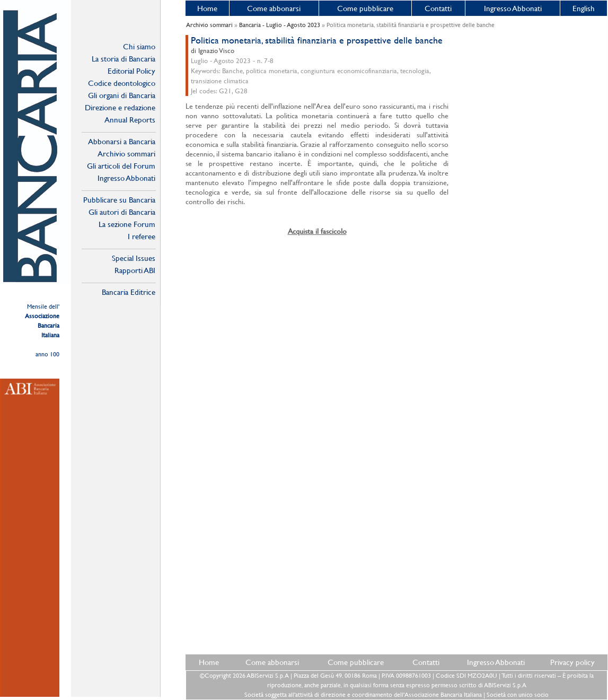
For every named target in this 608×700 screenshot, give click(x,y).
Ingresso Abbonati (513, 8)
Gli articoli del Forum (121, 166)
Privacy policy (572, 662)
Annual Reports (130, 120)
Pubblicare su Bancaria (119, 200)
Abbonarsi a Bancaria (122, 141)
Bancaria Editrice (129, 292)
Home (207, 8)
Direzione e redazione (120, 107)
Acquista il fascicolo (317, 231)
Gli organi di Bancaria (122, 95)
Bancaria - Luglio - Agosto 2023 (280, 25)
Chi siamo (139, 46)
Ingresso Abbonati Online (126, 178)
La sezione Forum (127, 224)
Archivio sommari (126, 154)
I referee (142, 236)
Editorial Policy (131, 71)
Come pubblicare (365, 8)
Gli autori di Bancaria (122, 212)
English (584, 8)
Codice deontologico (122, 83)
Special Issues (134, 258)
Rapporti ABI (135, 270)
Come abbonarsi (274, 8)
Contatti (438, 8)
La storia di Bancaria (124, 59)
